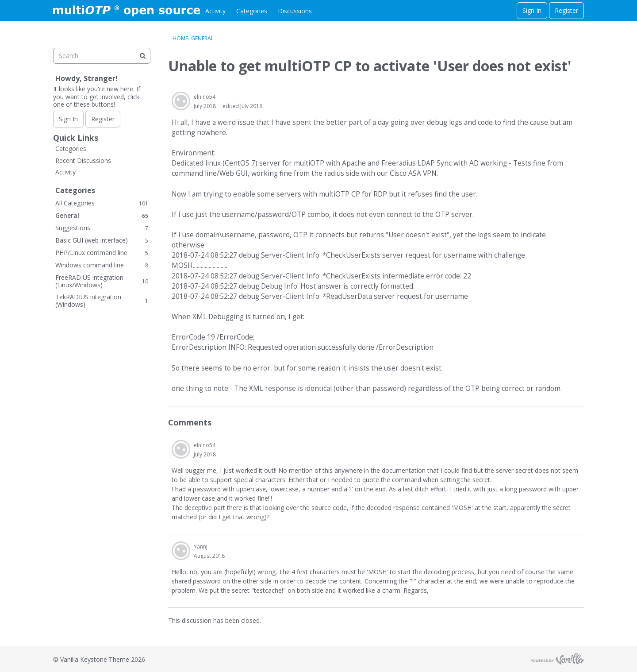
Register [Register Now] (103, 119)
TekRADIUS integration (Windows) (102, 301)
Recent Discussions (83, 160)
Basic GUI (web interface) (102, 240)
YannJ (201, 546)
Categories (252, 11)
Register (566, 10)
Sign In (532, 10)
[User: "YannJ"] (181, 551)
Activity (215, 11)
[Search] (142, 56)
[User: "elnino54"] (181, 101)
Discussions (295, 11)
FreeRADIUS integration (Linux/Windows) (102, 281)
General (102, 215)
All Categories (102, 203)
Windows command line (102, 265)
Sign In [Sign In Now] (68, 119)
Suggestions (102, 228)
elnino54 (205, 97)
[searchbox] (102, 56)
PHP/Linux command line (102, 253)
